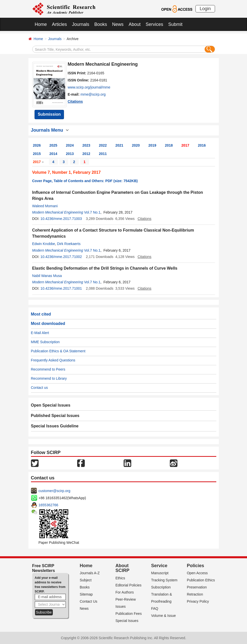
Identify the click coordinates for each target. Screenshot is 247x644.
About (135, 24)
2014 (53, 154)
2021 (119, 145)
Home (41, 24)
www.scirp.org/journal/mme (89, 87)
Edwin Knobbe (44, 244)
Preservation (197, 587)
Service (159, 566)
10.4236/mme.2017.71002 (61, 257)
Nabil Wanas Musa (47, 276)
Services (154, 24)
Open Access (197, 573)
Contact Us (88, 601)
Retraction (195, 594)
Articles (60, 24)
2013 (70, 154)
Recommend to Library (49, 378)
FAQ (155, 608)
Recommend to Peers (48, 369)
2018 (169, 145)
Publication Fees (129, 614)
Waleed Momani (45, 206)
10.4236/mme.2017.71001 (61, 288)
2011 (103, 154)
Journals (81, 24)
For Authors (125, 592)
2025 (53, 145)
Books (101, 24)
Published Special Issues (55, 416)
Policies (195, 566)
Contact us (39, 388)
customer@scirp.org (54, 491)
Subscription (161, 587)
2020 (136, 145)
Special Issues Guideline (55, 426)
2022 (103, 145)
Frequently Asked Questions (53, 360)
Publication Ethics (201, 580)
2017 (185, 145)
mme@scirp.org (93, 94)
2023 (86, 145)
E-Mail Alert (40, 333)
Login (205, 9)
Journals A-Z (90, 573)
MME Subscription (45, 342)
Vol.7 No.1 (92, 212)
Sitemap (86, 594)
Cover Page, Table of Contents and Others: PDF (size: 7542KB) (85, 181)
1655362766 (48, 505)
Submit (175, 24)
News (118, 24)
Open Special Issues (51, 405)
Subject (86, 580)
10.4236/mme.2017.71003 (61, 219)
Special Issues (127, 621)
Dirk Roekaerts (69, 244)
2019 (152, 145)
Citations (75, 101)
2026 (37, 145)
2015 (37, 154)
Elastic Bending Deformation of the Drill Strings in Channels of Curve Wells (105, 268)
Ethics (120, 578)
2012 (86, 154)
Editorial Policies (129, 585)
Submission (49, 114)
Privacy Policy (198, 601)
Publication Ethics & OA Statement (58, 351)
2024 (70, 145)
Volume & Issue (163, 616)
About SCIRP (122, 568)
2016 (202, 145)
